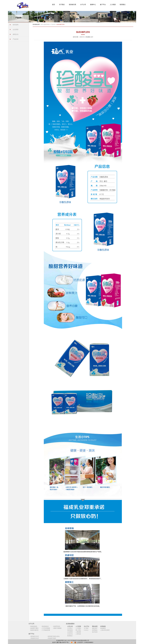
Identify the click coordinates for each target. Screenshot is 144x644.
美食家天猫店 (52, 638)
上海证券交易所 (105, 630)
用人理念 (78, 630)
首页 (42, 24)
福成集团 (103, 628)
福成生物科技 (34, 630)
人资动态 (78, 634)
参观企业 (16, 34)
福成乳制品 (47, 24)
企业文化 (70, 634)
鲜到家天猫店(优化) (53, 636)
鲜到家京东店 (34, 636)
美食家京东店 (34, 638)
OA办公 (86, 630)
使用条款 (95, 630)
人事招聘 (78, 632)
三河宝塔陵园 (46, 628)
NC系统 (86, 628)
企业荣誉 (16, 30)
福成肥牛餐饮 (34, 628)
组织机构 (70, 630)
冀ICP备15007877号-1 (63, 642)
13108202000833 (89, 642)
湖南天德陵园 (57, 628)
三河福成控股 (46, 630)
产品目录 (16, 39)
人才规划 (78, 628)
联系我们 (70, 636)
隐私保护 (95, 628)
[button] (62, 4)
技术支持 (95, 632)
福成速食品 (45, 626)
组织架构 (16, 25)
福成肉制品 (34, 626)
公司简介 (70, 628)
